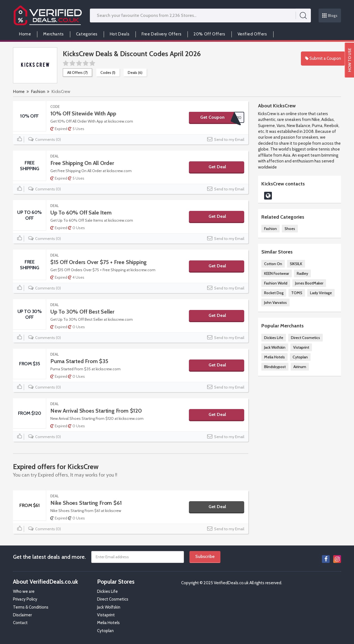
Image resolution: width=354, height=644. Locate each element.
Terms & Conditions (31, 607)
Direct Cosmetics (305, 338)
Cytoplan (300, 357)
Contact (20, 623)
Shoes (290, 229)
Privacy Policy (25, 599)
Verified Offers (252, 34)
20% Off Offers (209, 34)
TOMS (297, 293)
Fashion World (276, 283)
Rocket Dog (274, 293)
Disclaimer (22, 615)
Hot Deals (120, 34)
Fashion (38, 92)
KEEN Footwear (277, 273)
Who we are (24, 591)
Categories (87, 34)
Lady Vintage (321, 293)
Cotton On (273, 264)
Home (25, 34)
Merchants (53, 34)
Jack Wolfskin (275, 347)
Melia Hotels (274, 357)
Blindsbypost (275, 367)
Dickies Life (274, 338)
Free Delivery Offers (162, 34)
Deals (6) (135, 73)
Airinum (300, 367)
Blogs (330, 15)
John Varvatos (275, 302)
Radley (302, 273)
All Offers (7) (77, 73)
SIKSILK (296, 264)
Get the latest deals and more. (49, 557)
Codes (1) (108, 73)
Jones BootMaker (309, 283)
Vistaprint (301, 347)
